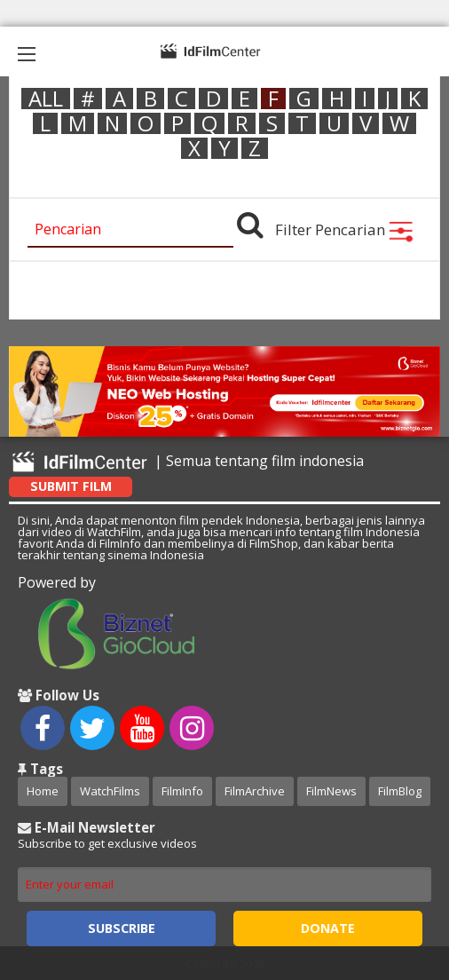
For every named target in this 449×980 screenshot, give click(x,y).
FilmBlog (400, 791)
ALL (46, 99)
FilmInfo (182, 791)
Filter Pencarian (345, 229)
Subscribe (122, 928)
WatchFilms (110, 791)
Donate (328, 928)
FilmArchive (255, 791)
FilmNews (331, 791)
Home (43, 791)
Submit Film (71, 486)
